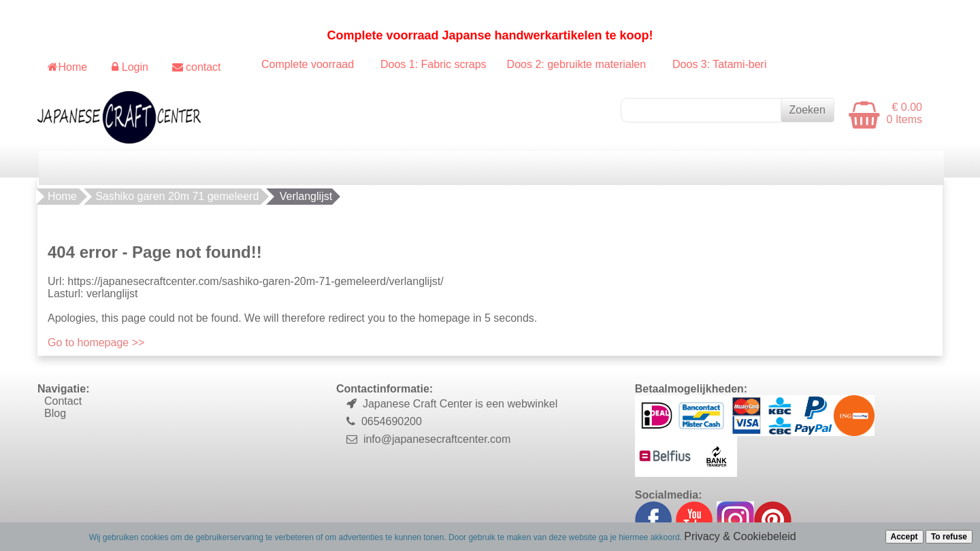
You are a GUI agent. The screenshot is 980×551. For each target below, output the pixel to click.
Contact (63, 401)
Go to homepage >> (96, 343)
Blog (55, 413)
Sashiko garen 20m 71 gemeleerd (177, 196)
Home (62, 196)
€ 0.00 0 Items (904, 113)
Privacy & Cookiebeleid (740, 536)
